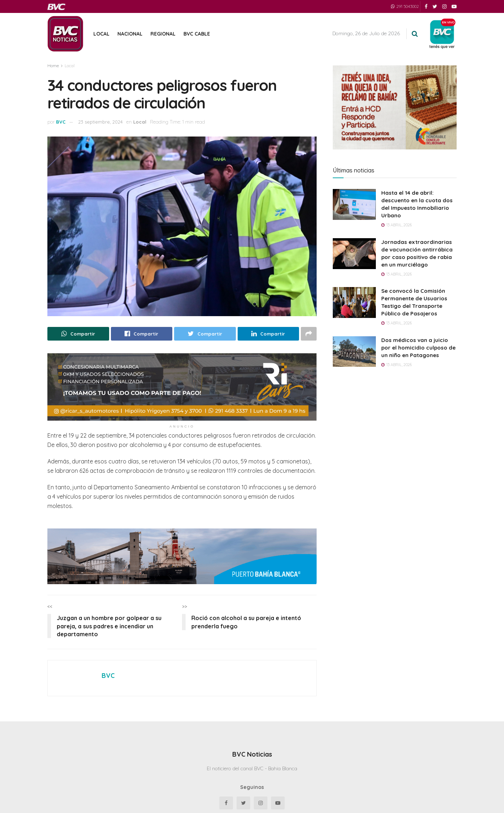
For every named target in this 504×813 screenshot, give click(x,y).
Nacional (130, 34)
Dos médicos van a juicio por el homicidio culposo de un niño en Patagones (418, 348)
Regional (163, 34)
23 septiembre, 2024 (101, 122)
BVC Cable (197, 34)
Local (101, 34)
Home (53, 66)
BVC (61, 122)
